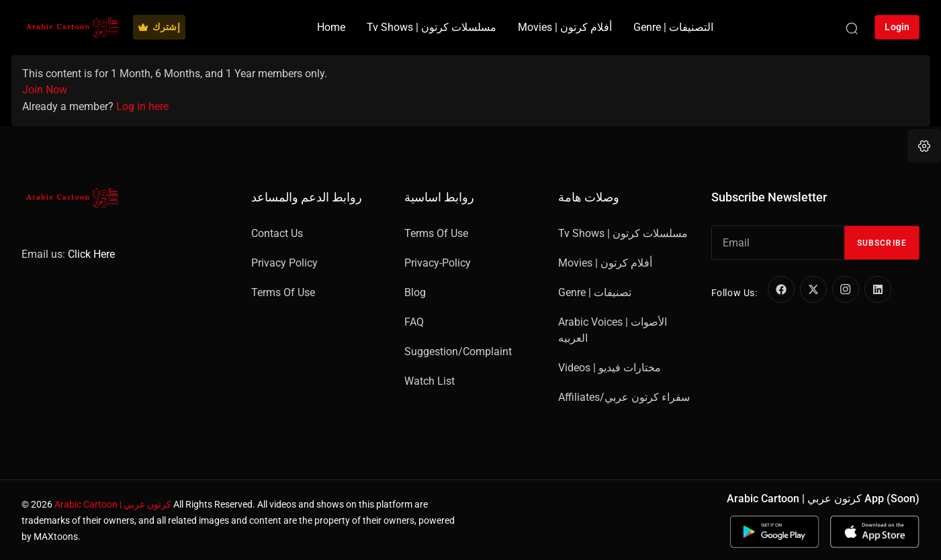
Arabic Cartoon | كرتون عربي (113, 504)
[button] (924, 146)
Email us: (68, 254)
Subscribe (882, 243)
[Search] (852, 28)
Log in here (142, 106)
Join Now (45, 90)
